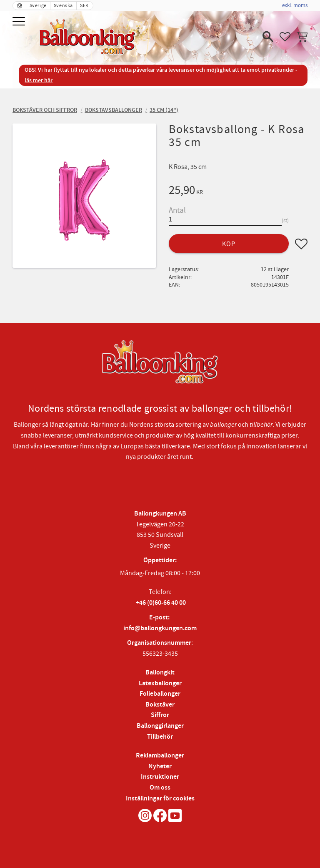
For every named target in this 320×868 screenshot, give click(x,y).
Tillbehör (160, 737)
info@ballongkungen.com (160, 628)
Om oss (160, 788)
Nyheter (160, 766)
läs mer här (39, 80)
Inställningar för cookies (160, 799)
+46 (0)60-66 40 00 (161, 603)
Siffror (160, 715)
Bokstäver (160, 705)
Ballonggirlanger (160, 726)
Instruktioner (160, 777)
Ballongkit (160, 673)
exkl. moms (295, 5)
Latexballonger (160, 683)
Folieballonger (160, 694)
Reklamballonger (160, 756)
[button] (20, 22)
